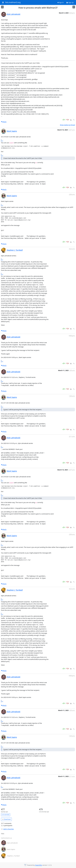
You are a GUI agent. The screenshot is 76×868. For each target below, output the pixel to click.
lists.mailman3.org (13, 2)
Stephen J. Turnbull (15, 250)
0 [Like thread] (64, 120)
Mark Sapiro (12, 131)
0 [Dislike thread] (68, 120)
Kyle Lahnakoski (14, 14)
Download (6, 819)
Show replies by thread (67, 125)
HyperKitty (38, 865)
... (2, 140)
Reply (4, 122)
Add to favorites (7, 829)
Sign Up (70, 2)
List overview (6, 815)
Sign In (61, 2)
